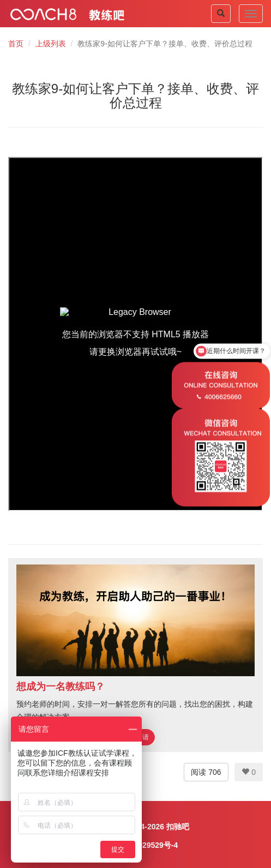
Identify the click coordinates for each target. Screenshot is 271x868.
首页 (16, 44)
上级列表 (51, 44)
